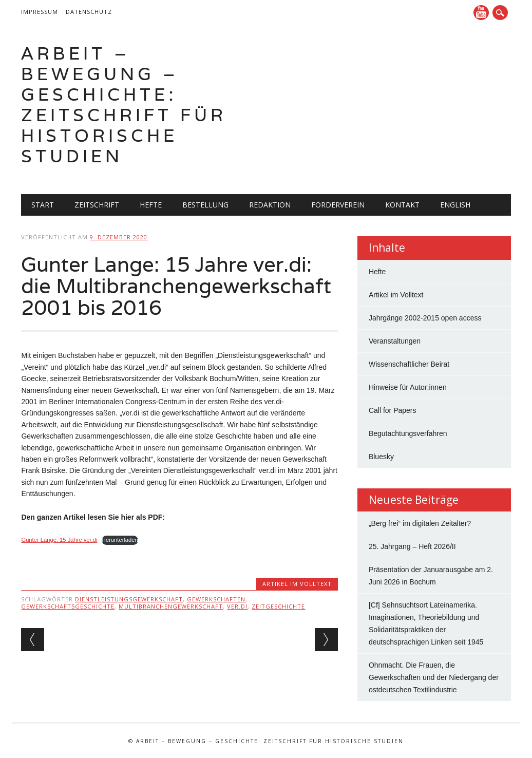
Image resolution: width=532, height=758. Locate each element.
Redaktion (270, 205)
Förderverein (338, 205)
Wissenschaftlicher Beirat (409, 364)
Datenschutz (89, 12)
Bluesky (381, 457)
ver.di (237, 606)
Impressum (40, 12)
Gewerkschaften (216, 599)
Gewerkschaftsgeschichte (68, 606)
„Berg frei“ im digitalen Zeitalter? (420, 523)
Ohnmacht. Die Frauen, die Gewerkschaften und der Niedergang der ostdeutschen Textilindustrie (434, 677)
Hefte (151, 205)
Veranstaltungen (395, 341)
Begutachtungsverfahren (408, 433)
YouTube (481, 13)
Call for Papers (393, 410)
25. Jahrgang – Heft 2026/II (412, 546)
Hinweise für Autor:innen (408, 387)
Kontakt (402, 205)
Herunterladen (120, 540)
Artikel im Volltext (297, 584)
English (455, 205)
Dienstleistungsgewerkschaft (129, 599)
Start (43, 205)
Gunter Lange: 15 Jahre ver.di (59, 540)
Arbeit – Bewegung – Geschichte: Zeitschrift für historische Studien (124, 105)
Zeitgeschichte (278, 606)
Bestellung (205, 205)
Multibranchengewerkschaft (171, 606)
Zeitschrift (97, 205)
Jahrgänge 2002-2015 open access (425, 318)
